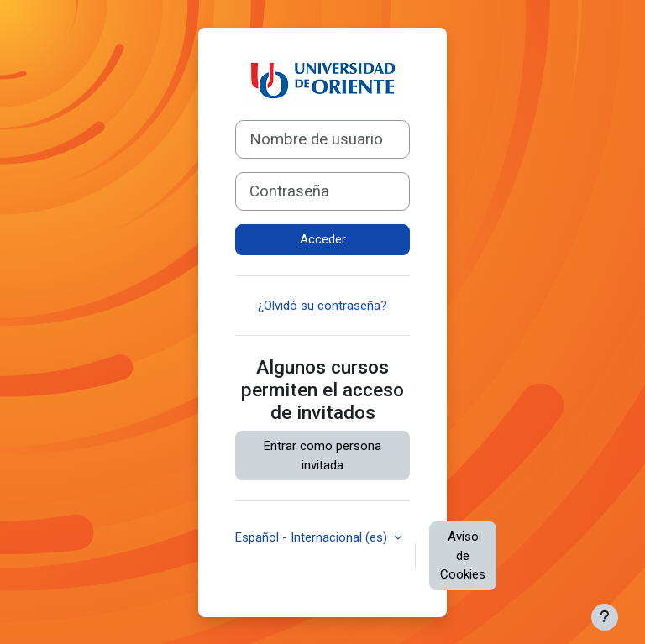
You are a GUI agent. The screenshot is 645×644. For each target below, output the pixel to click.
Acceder (323, 239)
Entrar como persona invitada (322, 456)
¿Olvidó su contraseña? (322, 306)
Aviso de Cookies (463, 555)
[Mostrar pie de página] (605, 617)
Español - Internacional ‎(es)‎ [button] (313, 537)
